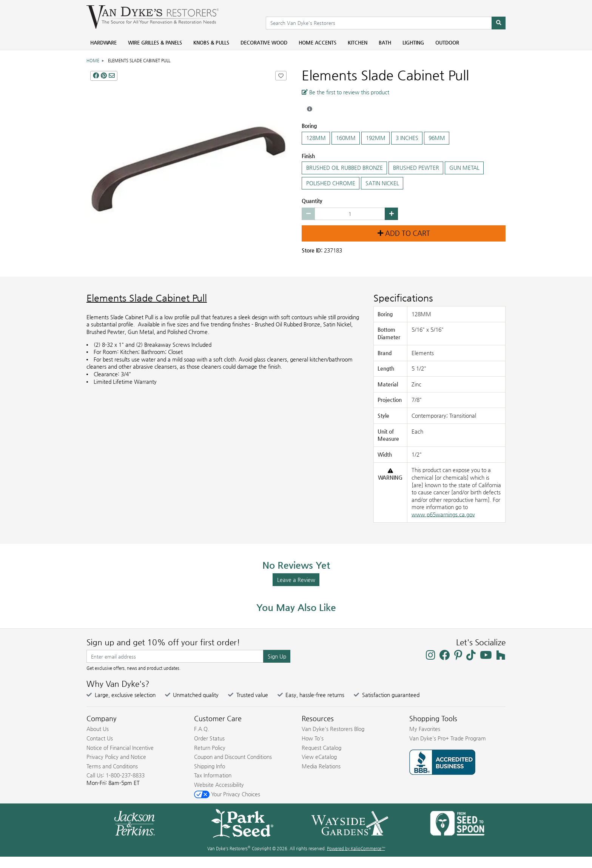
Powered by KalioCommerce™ (356, 849)
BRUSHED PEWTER (416, 168)
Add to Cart (404, 233)
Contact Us (100, 738)
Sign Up (277, 656)
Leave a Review (296, 580)
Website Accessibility (219, 785)
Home (93, 61)
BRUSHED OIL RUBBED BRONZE (344, 168)
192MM (375, 138)
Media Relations (321, 766)
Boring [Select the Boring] (309, 126)
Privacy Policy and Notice (116, 757)
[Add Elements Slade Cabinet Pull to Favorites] (281, 76)
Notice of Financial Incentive (120, 748)
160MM (346, 138)
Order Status (209, 738)
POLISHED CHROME (331, 183)
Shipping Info (210, 766)
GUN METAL (464, 168)
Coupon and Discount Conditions (233, 757)
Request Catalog (321, 748)
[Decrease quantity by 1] (308, 214)
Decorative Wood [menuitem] (264, 42)
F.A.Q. (202, 729)
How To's (313, 738)
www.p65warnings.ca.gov (443, 514)
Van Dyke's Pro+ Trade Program (448, 738)
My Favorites (425, 729)
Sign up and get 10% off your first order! (163, 642)
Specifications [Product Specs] (403, 298)
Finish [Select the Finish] (308, 156)
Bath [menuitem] (385, 42)
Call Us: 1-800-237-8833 (116, 775)
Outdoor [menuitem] (447, 42)
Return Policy (210, 748)
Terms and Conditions (112, 766)
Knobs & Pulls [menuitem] (211, 42)
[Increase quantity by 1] (391, 214)
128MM (316, 138)
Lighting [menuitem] (413, 42)
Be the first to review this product (345, 92)
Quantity (312, 201)
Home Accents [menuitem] (318, 42)
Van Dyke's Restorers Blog (333, 729)
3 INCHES (407, 138)
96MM (437, 138)
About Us (98, 729)
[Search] (499, 23)
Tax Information (213, 775)
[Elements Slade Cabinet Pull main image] (188, 169)
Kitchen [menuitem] (358, 42)
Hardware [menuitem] (103, 42)
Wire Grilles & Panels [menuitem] (155, 42)
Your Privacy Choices (227, 794)
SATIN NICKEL (382, 183)
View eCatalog (319, 757)
